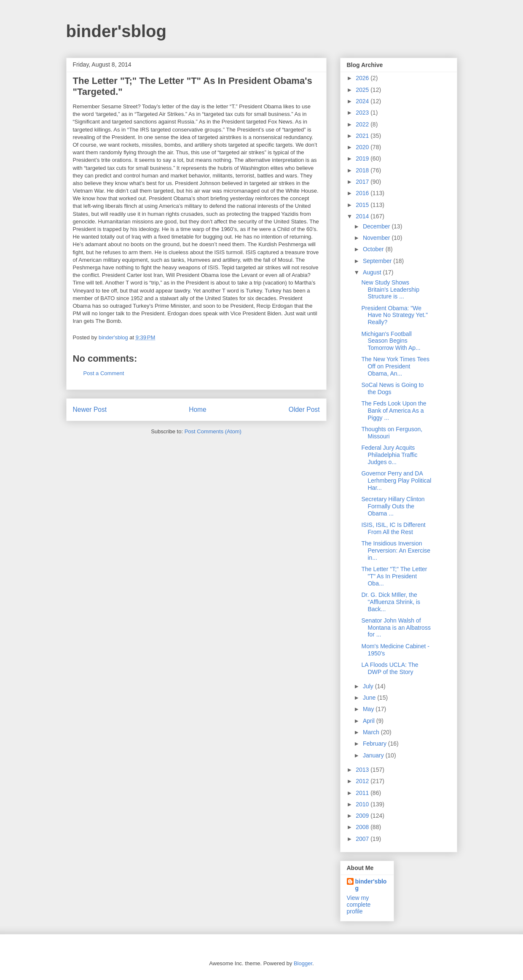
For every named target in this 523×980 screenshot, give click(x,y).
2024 (363, 101)
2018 (363, 170)
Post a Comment (104, 373)
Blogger (303, 963)
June (370, 698)
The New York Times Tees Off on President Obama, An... (395, 366)
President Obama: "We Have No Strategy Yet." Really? (394, 315)
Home (198, 409)
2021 (363, 136)
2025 (363, 90)
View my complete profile (359, 905)
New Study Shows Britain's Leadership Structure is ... (390, 290)
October (374, 249)
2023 (363, 113)
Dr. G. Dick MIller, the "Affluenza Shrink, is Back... (391, 602)
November (377, 238)
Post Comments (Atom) (213, 431)
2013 (363, 770)
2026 (363, 78)
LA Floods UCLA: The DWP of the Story (390, 668)
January (374, 755)
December (377, 226)
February (375, 744)
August (373, 272)
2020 (363, 147)
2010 (363, 804)
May (369, 709)
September (378, 261)
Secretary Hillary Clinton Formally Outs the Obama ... (393, 506)
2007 (363, 839)
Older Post (304, 409)
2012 (363, 781)
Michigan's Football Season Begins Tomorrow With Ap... (391, 341)
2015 (363, 205)
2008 (363, 827)
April (370, 721)
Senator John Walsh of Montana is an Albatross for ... (396, 628)
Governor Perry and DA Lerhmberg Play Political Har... (396, 481)
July (369, 686)
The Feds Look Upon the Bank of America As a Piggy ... (394, 411)
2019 (363, 158)
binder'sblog (116, 31)
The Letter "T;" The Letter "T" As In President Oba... (394, 576)
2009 (363, 816)
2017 (363, 182)
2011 (363, 793)
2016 (363, 193)
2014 (363, 216)
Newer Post (90, 409)
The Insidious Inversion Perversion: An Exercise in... (396, 550)
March (372, 732)
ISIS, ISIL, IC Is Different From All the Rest (393, 528)
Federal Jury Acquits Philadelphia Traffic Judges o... (389, 455)
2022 (363, 124)
